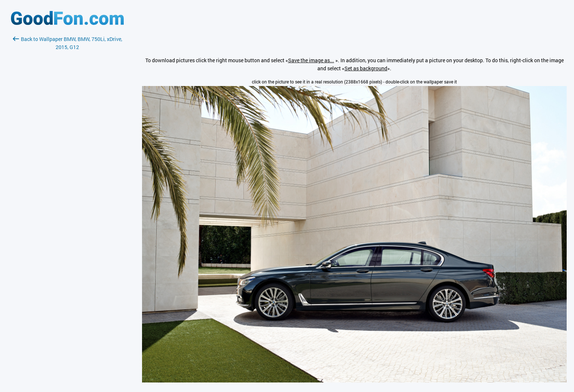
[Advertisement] (67, 138)
